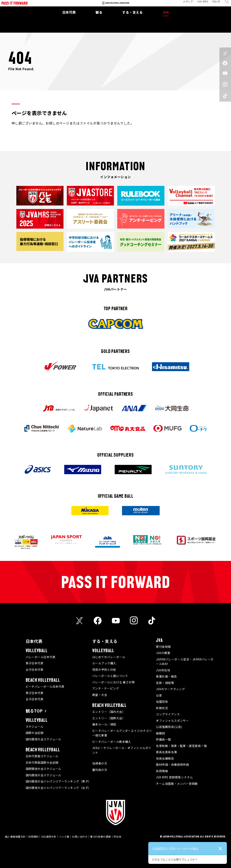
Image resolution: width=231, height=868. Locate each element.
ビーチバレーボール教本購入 (112, 742)
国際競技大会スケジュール (43, 769)
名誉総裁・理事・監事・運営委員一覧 (181, 746)
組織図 (160, 733)
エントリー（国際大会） (109, 718)
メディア (185, 5)
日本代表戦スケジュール (42, 756)
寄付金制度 (163, 647)
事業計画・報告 (166, 676)
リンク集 (64, 837)
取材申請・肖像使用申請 (172, 765)
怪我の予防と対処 (104, 670)
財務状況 (162, 708)
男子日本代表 (35, 663)
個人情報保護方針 (15, 837)
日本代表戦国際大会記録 (42, 762)
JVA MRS (199, 5)
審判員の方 (100, 770)
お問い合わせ (80, 837)
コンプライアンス (168, 714)
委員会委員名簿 (166, 752)
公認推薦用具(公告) (169, 727)
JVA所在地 (163, 670)
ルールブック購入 (104, 663)
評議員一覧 (163, 739)
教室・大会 (100, 695)
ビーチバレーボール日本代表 (45, 686)
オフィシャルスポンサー (172, 721)
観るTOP (34, 711)
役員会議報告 (165, 758)
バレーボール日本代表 (41, 657)
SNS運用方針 (49, 837)
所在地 (117, 837)
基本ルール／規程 (104, 724)
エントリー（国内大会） (109, 712)
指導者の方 (100, 763)
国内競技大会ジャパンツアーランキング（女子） (58, 788)
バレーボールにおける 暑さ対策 (114, 682)
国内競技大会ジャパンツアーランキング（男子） (58, 781)
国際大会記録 (35, 733)
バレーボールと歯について (110, 676)
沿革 (159, 695)
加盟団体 (162, 702)
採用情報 (162, 771)
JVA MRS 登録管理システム (174, 777)
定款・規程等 (165, 683)
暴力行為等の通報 (101, 837)
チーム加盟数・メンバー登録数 (177, 784)
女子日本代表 (35, 670)
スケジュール (35, 727)
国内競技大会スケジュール (43, 739)
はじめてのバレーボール (109, 657)
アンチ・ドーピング (106, 688)
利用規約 (34, 837)
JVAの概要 (163, 653)
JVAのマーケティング (170, 689)
